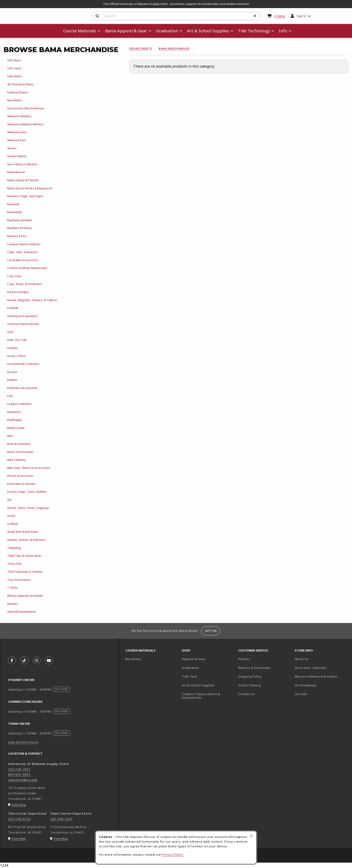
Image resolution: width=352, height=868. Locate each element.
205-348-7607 (19, 769)
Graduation (191, 668)
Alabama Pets (17, 140)
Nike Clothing (16, 460)
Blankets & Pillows (20, 228)
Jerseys (12, 372)
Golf (10, 332)
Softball (12, 524)
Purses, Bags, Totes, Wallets (27, 492)
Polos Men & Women (21, 484)
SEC (10, 500)
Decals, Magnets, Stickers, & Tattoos (32, 300)
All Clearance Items (20, 84)
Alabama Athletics (19, 116)
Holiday (12, 348)
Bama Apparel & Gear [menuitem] (126, 31)
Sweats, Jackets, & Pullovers (26, 540)
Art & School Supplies (198, 685)
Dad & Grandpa (18, 292)
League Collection (19, 404)
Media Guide (16, 428)
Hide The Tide (17, 340)
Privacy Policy (173, 855)
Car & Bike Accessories (23, 260)
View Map (19, 805)
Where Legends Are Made (25, 596)
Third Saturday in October (25, 572)
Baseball (13, 204)
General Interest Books (23, 324)
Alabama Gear (17, 132)
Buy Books (133, 659)
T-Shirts (13, 588)
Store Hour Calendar (321, 668)
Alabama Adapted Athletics (25, 124)
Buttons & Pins (17, 236)
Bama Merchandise (174, 49)
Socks (11, 516)
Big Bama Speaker (20, 220)
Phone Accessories (20, 476)
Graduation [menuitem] (167, 31)
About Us (302, 659)
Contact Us (246, 694)
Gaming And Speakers (23, 316)
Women (12, 604)
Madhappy (15, 420)
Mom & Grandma (19, 444)
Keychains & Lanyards (22, 388)
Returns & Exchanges (255, 668)
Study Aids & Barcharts (23, 532)
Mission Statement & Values (316, 676)
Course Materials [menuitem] (80, 31)
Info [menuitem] (283, 31)
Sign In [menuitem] (302, 16)
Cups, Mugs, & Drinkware (25, 284)
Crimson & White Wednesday (27, 268)
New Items (14, 100)
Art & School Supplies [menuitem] (208, 31)
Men (10, 436)
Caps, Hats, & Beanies (22, 252)
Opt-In (211, 631)
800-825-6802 (19, 774)
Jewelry (12, 380)
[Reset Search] (255, 16)
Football (13, 308)
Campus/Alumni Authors (24, 244)
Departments (141, 49)
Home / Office (16, 356)
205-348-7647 (61, 819)
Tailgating (14, 548)
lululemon (14, 412)
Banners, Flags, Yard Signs (25, 196)
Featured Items (18, 92)
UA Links (301, 694)
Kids (10, 396)
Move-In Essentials (20, 452)
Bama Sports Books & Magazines (30, 188)
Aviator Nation (17, 156)
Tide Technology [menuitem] (254, 31)
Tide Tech (189, 676)
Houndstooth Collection (23, 364)
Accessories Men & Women (26, 108)
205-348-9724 (19, 819)
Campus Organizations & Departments (208, 696)
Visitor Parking (249, 685)
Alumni (12, 148)
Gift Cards (14, 68)
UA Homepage (321, 685)
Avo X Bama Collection (22, 164)
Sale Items (14, 76)
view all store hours (23, 742)
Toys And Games (19, 580)
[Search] (97, 16)
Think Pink (14, 564)
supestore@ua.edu (23, 780)
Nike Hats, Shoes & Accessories (29, 468)
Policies (244, 659)
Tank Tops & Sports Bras (24, 556)
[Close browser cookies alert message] (251, 836)
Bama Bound (16, 172)
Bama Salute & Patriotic (23, 180)
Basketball (14, 212)
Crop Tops (14, 276)
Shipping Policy (250, 676)
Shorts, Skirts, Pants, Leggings (28, 508)
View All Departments (22, 612)
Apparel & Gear (194, 659)
